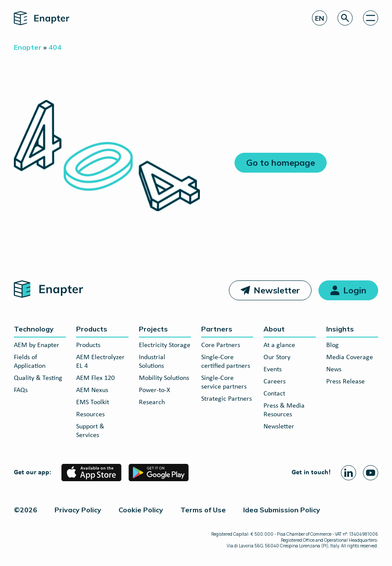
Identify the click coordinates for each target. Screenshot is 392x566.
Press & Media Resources (284, 410)
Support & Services (90, 431)
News (334, 370)
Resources (90, 415)
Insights (340, 329)
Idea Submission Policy (282, 510)
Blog (333, 345)
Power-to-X (154, 390)
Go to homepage (281, 162)
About (274, 329)
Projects (153, 329)
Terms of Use (203, 510)
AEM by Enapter (37, 345)
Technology (34, 329)
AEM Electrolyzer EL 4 (100, 362)
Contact (274, 394)
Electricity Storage (165, 345)
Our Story (277, 357)
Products (92, 329)
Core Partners (221, 345)
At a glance (279, 345)
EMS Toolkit (93, 402)
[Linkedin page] (349, 473)
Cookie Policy (141, 510)
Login (355, 290)
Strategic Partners (227, 399)
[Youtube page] (371, 473)
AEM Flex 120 (95, 378)
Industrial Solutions (152, 362)
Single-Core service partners (224, 383)
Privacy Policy (78, 510)
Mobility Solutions (164, 378)
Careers (275, 382)
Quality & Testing (38, 378)
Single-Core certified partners (226, 362)
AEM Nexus (92, 390)
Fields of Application (30, 362)
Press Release (345, 382)
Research (152, 402)
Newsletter (277, 290)
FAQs (21, 390)
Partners (217, 329)
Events (273, 370)
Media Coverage (350, 357)
